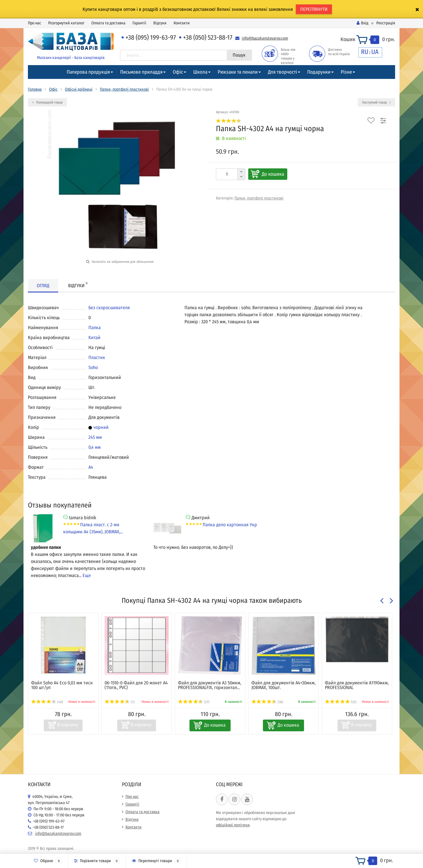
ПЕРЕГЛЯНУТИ (314, 9)
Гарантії (139, 23)
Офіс (178, 72)
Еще (87, 575)
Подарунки (319, 72)
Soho (93, 367)
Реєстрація (386, 23)
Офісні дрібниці (79, 89)
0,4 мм (95, 447)
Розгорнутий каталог (66, 23)
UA (375, 52)
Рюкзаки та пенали (238, 72)
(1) (120, 702)
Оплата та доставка (108, 23)
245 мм (95, 437)
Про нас (35, 23)
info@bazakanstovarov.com (265, 38)
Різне (346, 72)
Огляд (43, 286)
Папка (95, 328)
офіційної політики (233, 825)
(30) (267, 702)
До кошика (273, 174)
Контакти (182, 23)
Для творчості (282, 72)
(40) (47, 702)
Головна (35, 89)
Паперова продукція (88, 72)
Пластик (97, 357)
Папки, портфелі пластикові (124, 89)
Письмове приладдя (141, 72)
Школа (200, 72)
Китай (94, 337)
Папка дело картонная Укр (230, 525)
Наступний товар (376, 102)
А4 (91, 467)
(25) (341, 702)
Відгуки (160, 23)
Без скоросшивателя (109, 308)
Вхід (362, 23)
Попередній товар (47, 102)
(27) (194, 702)
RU (365, 52)
